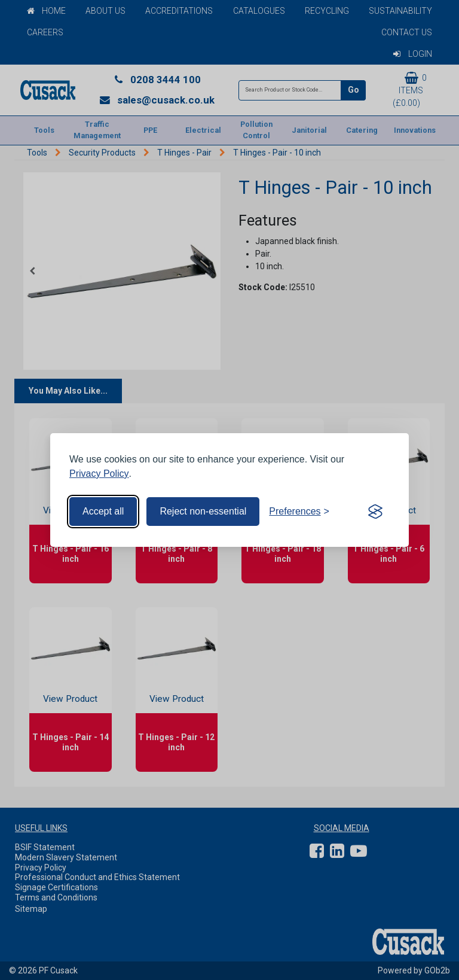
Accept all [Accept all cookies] (103, 511)
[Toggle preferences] (299, 512)
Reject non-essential (203, 511)
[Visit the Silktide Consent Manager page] (375, 512)
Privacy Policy (99, 474)
